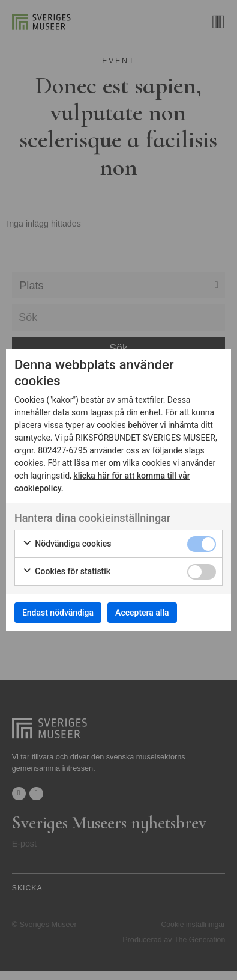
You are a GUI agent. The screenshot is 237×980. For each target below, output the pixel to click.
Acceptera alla (142, 613)
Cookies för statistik (66, 572)
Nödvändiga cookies (67, 544)
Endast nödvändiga (58, 613)
